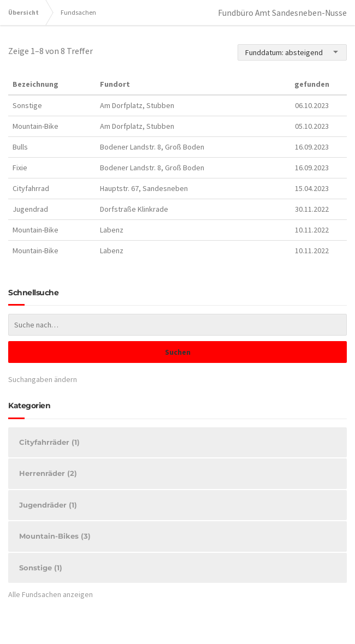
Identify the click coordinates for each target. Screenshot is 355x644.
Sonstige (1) (41, 568)
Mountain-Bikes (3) (55, 536)
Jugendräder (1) (48, 505)
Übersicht (23, 12)
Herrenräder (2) (48, 473)
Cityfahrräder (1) (49, 442)
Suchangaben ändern (43, 379)
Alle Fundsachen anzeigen (51, 594)
